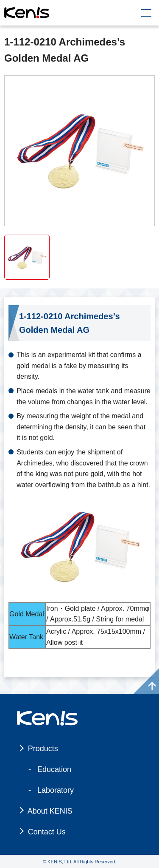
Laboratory (56, 790)
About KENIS (50, 811)
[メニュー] (146, 13)
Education (54, 769)
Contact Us (47, 832)
